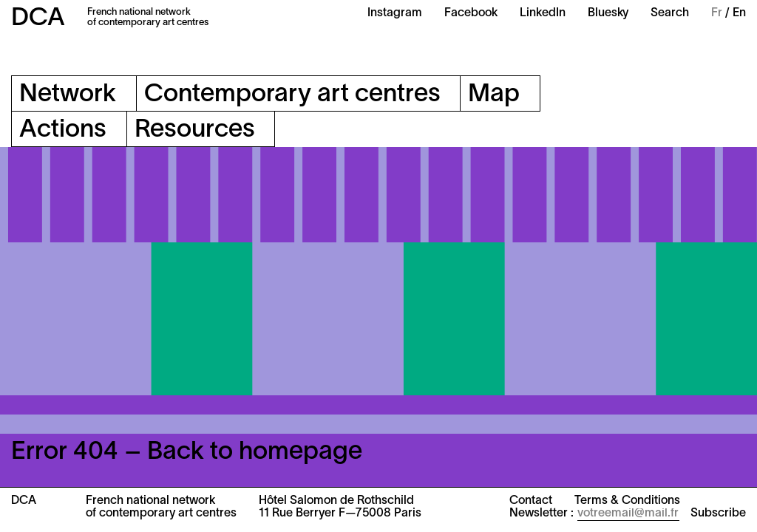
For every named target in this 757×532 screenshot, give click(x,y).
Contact (531, 501)
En (739, 13)
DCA (38, 19)
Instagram (395, 13)
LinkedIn (543, 13)
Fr (717, 13)
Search (670, 13)
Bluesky (608, 13)
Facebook (471, 13)
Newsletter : (542, 514)
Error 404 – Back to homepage (187, 453)
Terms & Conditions (627, 501)
